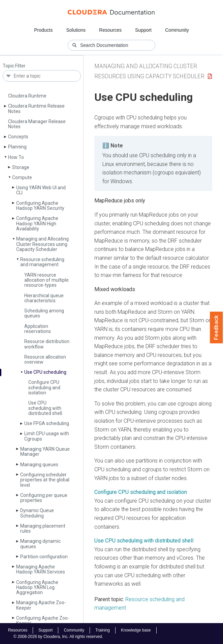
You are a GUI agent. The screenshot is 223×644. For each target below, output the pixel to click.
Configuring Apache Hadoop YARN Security (40, 206)
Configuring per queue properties (44, 498)
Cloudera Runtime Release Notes (36, 108)
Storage (21, 167)
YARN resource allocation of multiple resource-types (46, 280)
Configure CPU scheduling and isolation (44, 387)
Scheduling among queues (44, 313)
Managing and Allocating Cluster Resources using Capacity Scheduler (42, 244)
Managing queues (39, 465)
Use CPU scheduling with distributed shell (45, 408)
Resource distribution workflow (47, 344)
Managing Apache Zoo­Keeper (41, 605)
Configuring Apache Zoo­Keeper (43, 621)
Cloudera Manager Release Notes (37, 124)
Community (177, 30)
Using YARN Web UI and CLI (41, 190)
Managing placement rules (43, 528)
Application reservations (38, 329)
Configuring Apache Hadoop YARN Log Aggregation (37, 587)
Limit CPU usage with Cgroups (47, 436)
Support (143, 30)
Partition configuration (44, 557)
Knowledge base (136, 630)
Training (103, 630)
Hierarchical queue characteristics (44, 298)
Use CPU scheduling (45, 372)
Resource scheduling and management (42, 262)
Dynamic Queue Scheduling (37, 513)
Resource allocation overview (45, 359)
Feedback (216, 328)
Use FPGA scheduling (47, 423)
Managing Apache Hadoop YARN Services (41, 569)
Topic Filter (14, 66)
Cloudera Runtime (27, 96)
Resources (110, 30)
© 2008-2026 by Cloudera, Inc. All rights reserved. (58, 637)
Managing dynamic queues (40, 544)
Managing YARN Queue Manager (45, 452)
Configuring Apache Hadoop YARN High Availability (37, 223)
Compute (22, 177)
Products (43, 30)
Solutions (76, 30)
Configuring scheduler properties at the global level (45, 480)
